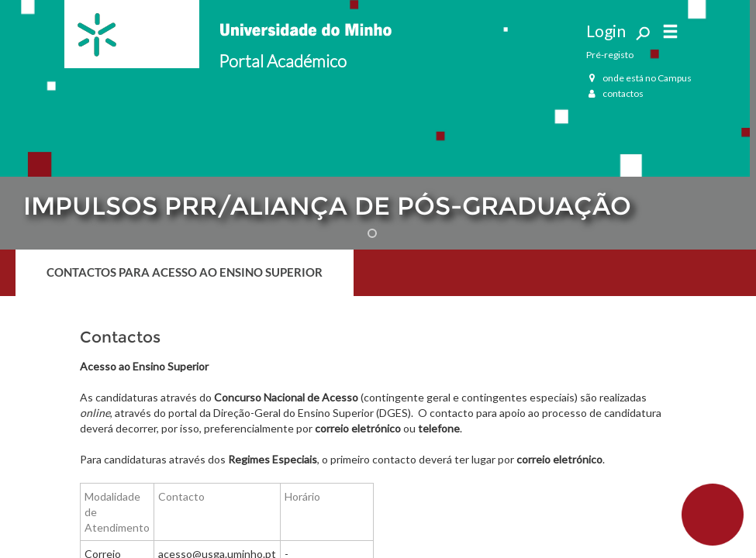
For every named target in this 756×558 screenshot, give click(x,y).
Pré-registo (610, 55)
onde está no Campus (639, 78)
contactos (615, 93)
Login (606, 31)
